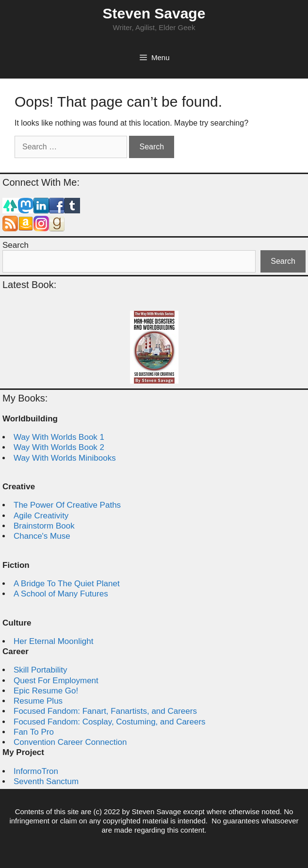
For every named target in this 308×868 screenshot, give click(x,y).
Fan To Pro (34, 732)
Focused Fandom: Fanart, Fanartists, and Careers (105, 711)
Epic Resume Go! (46, 691)
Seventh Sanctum (46, 781)
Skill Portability (41, 670)
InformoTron (36, 771)
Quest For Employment (56, 681)
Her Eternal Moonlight (53, 641)
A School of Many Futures (61, 594)
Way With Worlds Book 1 (59, 437)
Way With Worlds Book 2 (59, 447)
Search (16, 245)
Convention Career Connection (70, 742)
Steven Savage (154, 13)
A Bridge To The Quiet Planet (67, 584)
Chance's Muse (42, 536)
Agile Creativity (41, 516)
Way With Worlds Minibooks (65, 458)
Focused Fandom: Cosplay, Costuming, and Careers (110, 722)
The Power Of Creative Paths (67, 505)
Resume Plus (38, 701)
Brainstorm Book (44, 526)
